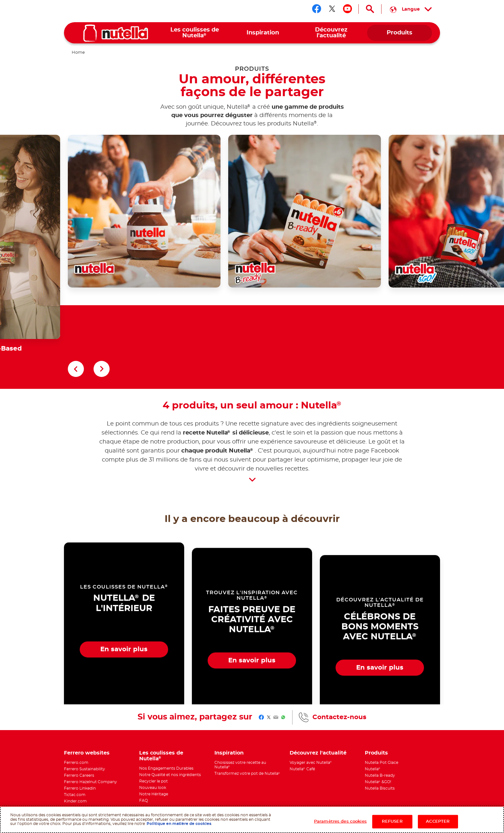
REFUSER (392, 822)
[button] (76, 317)
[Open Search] (370, 9)
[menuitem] (195, 33)
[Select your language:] (411, 9)
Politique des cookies (149, 802)
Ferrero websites (87, 701)
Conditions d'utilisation (189, 802)
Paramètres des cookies (340, 822)
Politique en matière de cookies (179, 824)
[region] (252, 819)
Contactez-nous (339, 666)
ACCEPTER (438, 822)
